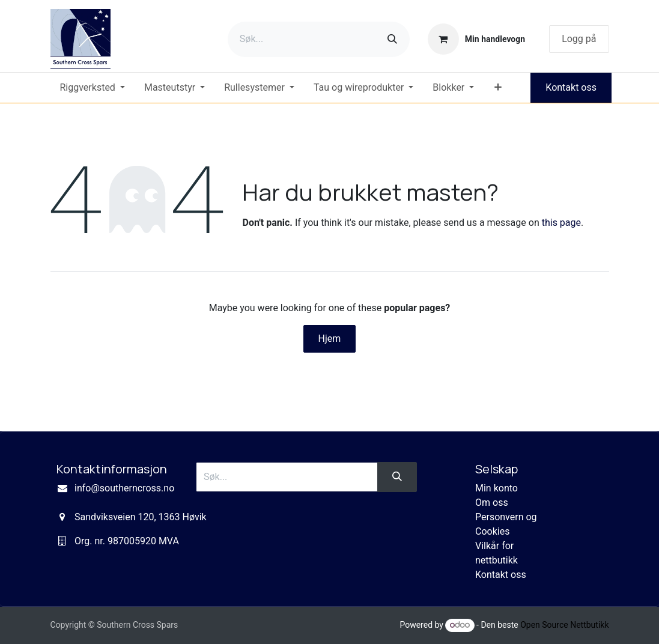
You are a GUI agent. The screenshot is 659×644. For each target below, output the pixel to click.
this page (561, 223)
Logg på (579, 39)
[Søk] (392, 39)
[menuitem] (93, 88)
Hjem (330, 339)
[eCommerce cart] (476, 39)
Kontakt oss (571, 87)
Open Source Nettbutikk (564, 625)
